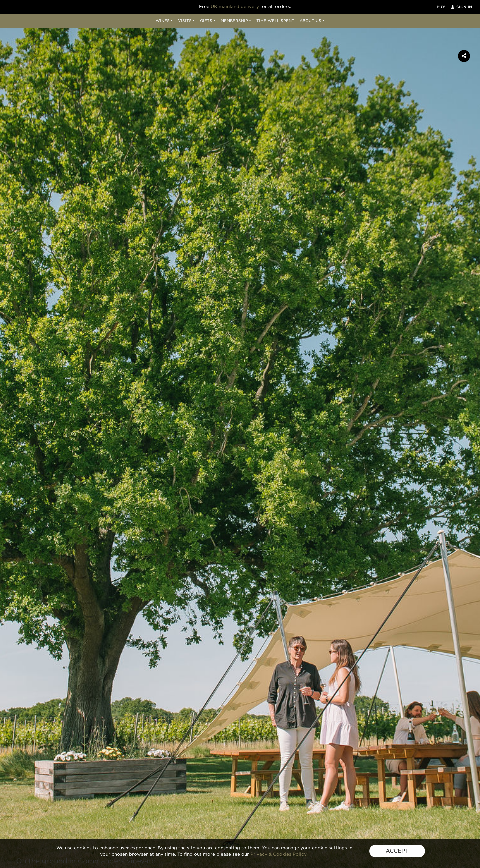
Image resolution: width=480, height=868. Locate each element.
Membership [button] (234, 21)
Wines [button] (163, 21)
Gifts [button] (206, 21)
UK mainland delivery (235, 7)
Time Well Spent (275, 21)
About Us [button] (310, 21)
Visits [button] (185, 21)
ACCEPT (397, 851)
